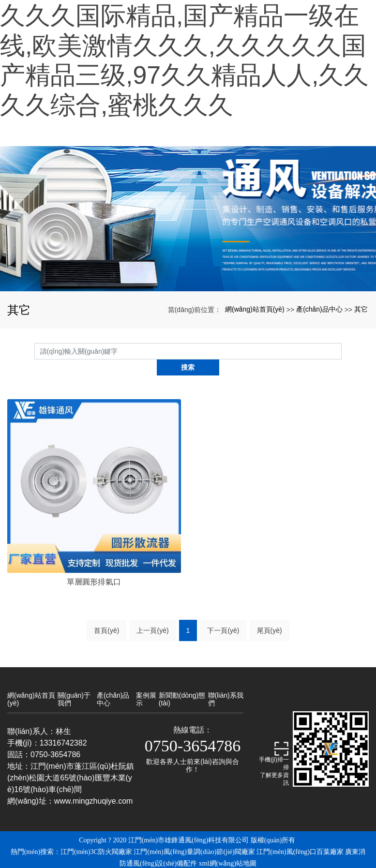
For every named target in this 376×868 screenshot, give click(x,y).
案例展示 (146, 683)
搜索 (342, 351)
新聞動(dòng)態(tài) (182, 683)
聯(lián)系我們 (226, 683)
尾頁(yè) (270, 614)
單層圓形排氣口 (94, 565)
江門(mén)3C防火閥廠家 (96, 835)
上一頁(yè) (152, 614)
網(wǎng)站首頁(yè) (255, 309)
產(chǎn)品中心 (319, 309)
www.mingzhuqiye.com (94, 785)
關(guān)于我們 (74, 683)
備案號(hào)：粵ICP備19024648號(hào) (188, 859)
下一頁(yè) (223, 614)
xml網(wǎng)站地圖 (228, 847)
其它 (361, 309)
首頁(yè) (106, 614)
